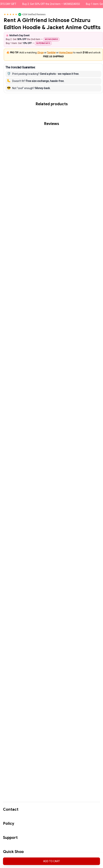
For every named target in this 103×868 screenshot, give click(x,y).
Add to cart (52, 861)
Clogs (40, 53)
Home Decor (66, 53)
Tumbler (51, 53)
